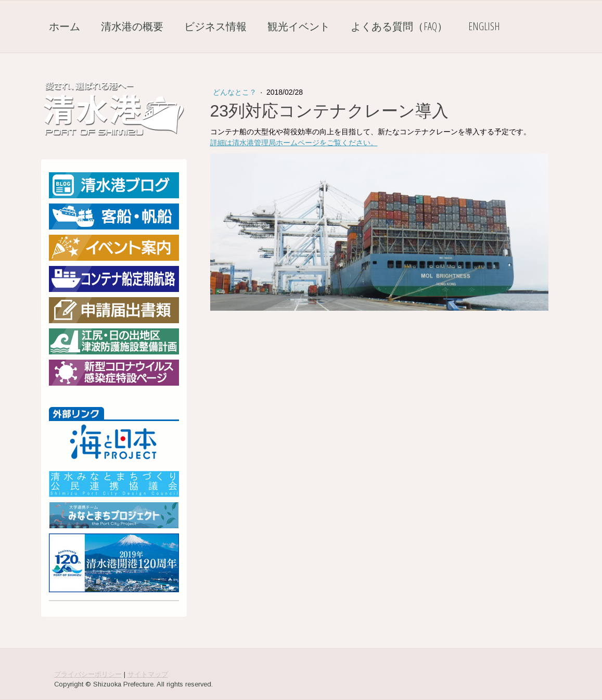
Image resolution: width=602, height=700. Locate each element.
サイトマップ (148, 674)
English (484, 26)
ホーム (65, 26)
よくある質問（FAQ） (399, 26)
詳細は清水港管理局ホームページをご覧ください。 (294, 143)
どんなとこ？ (236, 92)
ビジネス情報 (215, 26)
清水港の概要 (132, 26)
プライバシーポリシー (88, 674)
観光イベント (299, 26)
